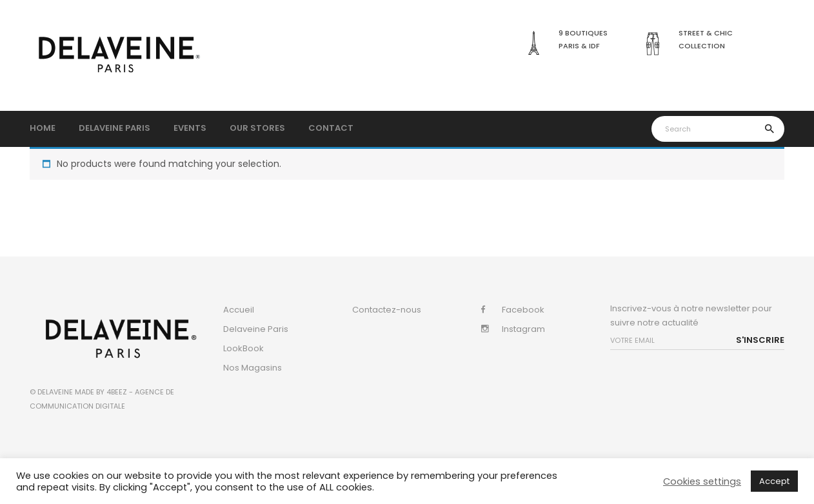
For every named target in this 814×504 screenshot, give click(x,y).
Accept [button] (774, 481)
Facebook (523, 310)
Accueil (239, 310)
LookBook (243, 348)
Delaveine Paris (256, 329)
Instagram (523, 329)
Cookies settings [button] (702, 481)
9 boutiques (583, 33)
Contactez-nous (387, 310)
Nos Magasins (253, 368)
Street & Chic (706, 33)
